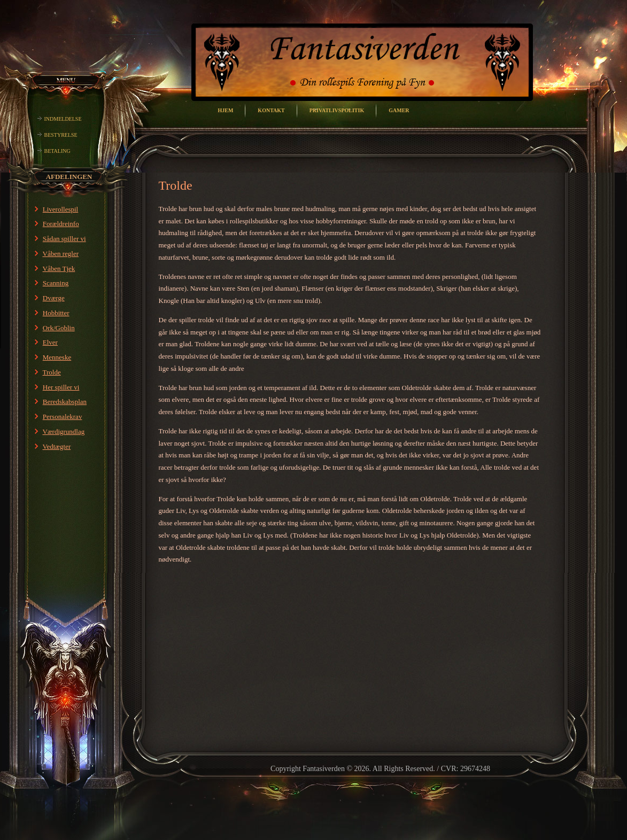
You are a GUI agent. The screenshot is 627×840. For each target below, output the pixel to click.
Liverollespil (60, 209)
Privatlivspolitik (337, 110)
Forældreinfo (61, 224)
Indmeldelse (63, 119)
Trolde (52, 372)
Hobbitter (56, 313)
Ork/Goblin (59, 328)
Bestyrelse (61, 135)
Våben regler (61, 254)
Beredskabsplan (65, 402)
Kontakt (271, 110)
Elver (50, 342)
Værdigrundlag (64, 431)
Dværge (54, 298)
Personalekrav (63, 417)
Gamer (399, 110)
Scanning (56, 283)
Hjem (225, 110)
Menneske (57, 357)
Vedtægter (57, 446)
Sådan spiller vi (64, 239)
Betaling (57, 151)
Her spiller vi (61, 387)
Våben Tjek (59, 269)
